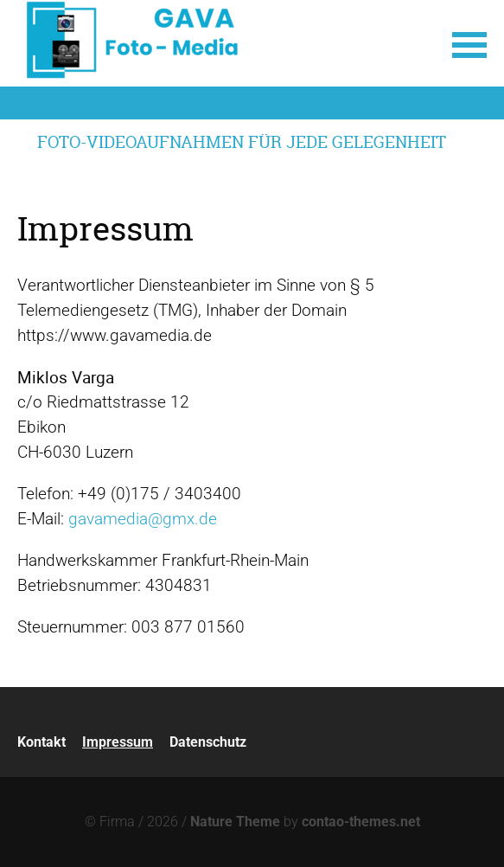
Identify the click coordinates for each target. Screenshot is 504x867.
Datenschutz (208, 742)
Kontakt (41, 742)
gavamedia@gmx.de (143, 519)
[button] (469, 43)
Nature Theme (235, 822)
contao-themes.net (361, 822)
